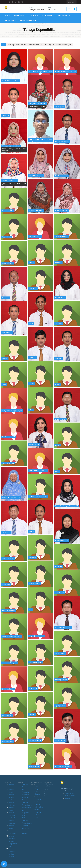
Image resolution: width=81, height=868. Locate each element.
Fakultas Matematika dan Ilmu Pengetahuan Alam (13, 841)
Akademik (34, 15)
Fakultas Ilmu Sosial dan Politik (12, 815)
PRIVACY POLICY (70, 796)
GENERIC (67, 798)
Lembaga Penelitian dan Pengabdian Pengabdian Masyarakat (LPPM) (26, 792)
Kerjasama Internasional (29, 20)
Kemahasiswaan (48, 15)
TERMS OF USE (70, 793)
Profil (8, 15)
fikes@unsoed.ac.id (37, 10)
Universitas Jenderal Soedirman (54, 2)
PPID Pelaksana (64, 15)
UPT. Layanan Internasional (39, 804)
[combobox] (72, 2)
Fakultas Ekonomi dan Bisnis (12, 797)
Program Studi (20, 15)
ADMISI (72, 9)
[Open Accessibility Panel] (4, 864)
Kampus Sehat (11, 20)
